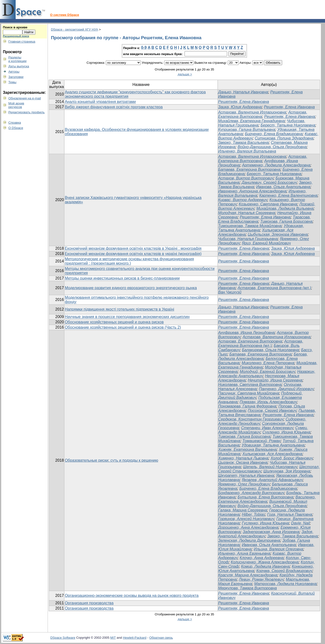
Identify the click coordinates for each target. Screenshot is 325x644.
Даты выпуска (19, 66)
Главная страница (22, 41)
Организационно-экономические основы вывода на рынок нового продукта (132, 596)
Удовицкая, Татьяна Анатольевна (273, 445)
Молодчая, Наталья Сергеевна (247, 213)
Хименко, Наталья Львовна (243, 458)
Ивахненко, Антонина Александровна (252, 191)
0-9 (144, 48)
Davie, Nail (300, 523)
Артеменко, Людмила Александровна (276, 165)
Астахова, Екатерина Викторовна (250, 341)
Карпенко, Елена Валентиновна (288, 195)
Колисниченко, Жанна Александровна (265, 562)
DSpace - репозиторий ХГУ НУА (75, 29)
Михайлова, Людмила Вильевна (285, 208)
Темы (13, 82)
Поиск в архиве (15, 27)
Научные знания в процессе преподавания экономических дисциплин (127, 317)
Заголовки (16, 77)
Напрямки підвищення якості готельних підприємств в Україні (119, 309)
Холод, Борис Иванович (292, 458)
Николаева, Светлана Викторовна (250, 385)
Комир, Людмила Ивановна (265, 566)
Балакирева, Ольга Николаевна (271, 350)
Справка (15, 123)
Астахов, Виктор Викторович (246, 178)
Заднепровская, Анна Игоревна (271, 532)
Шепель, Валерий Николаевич (270, 467)
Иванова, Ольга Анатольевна (283, 187)
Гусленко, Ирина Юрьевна (265, 523)
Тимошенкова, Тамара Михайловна (250, 226)
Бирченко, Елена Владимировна (274, 134)
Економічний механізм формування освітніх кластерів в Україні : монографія (133, 248)
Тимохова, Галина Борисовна (286, 221)
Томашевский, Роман (262, 441)
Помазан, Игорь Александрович (268, 402)
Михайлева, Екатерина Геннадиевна (252, 121)
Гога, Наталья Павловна (290, 514)
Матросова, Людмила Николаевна (286, 584)
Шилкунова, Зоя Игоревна (287, 471)
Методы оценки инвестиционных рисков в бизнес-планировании (122, 278)
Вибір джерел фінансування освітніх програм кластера (114, 107)
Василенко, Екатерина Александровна (267, 499)
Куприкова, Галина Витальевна (247, 130)
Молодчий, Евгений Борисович (268, 372)
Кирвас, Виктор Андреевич (243, 200)
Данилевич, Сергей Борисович (269, 182)
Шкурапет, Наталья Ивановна (246, 475)
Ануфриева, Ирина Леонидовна (246, 333)
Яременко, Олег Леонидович (244, 484)
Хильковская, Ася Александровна (272, 454)
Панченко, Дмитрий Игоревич (286, 389)
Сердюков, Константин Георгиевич (251, 419)
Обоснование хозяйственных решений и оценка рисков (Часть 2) (123, 327)
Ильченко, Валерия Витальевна (247, 151)
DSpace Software (63, 638)
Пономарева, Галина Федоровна (247, 406)
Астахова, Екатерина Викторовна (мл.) (274, 288)
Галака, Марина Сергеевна (243, 510)
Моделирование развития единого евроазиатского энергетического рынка (131, 288)
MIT (113, 638)
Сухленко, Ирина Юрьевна (286, 432)
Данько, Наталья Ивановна (243, 92)
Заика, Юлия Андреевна (240, 107)
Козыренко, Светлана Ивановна (268, 204)
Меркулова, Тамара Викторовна (248, 588)
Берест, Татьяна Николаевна (288, 125)
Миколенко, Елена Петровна (268, 363)
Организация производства (89, 603)
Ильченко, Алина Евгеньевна (244, 553)
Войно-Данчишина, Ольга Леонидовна (272, 147)
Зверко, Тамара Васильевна (243, 143)
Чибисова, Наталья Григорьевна (248, 239)
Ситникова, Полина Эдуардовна (284, 138)
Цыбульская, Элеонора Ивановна (278, 234)
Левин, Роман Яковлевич (261, 579)
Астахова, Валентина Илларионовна (252, 112)
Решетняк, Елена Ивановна (244, 102)
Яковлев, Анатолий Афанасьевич (272, 480)
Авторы (14, 72)
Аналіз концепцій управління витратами (100, 102)
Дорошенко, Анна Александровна (248, 527)
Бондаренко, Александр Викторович (251, 493)
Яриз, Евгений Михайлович (266, 243)
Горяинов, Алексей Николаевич (246, 519)
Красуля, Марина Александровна (248, 575)
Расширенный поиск (16, 36)
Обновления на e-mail (25, 98)
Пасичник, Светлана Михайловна (249, 393)
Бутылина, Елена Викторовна (266, 497)
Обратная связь (161, 638)
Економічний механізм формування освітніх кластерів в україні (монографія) (133, 254)
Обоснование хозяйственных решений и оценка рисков (114, 322)
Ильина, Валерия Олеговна (278, 549)
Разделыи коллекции (18, 59)
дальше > (185, 74)
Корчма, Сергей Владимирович (284, 571)
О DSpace (16, 128)
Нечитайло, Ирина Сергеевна (275, 380)
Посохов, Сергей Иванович (272, 411)
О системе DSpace (65, 15)
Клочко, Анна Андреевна (262, 558)
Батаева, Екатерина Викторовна (249, 169)
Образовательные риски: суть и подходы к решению (111, 460)
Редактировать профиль (27, 112)
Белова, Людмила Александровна (263, 356)
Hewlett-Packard (135, 638)
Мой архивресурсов (16, 105)
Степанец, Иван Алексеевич (267, 428)
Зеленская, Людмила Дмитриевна (249, 540)
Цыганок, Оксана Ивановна (243, 462)
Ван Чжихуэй (230, 292)
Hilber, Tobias (253, 514)
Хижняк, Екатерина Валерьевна (247, 450)
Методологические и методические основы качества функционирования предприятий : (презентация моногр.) (129, 261)
